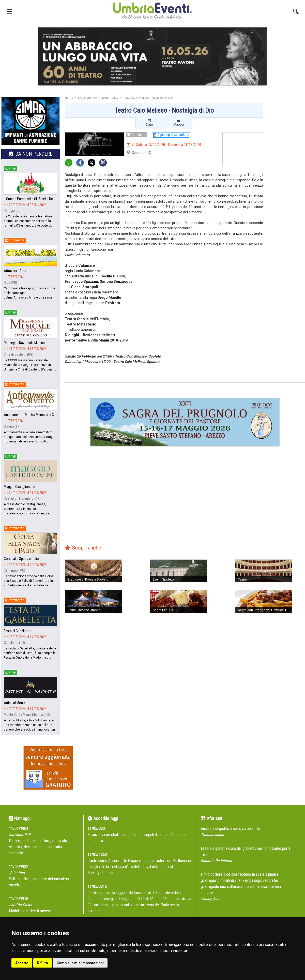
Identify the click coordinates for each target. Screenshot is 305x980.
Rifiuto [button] (43, 963)
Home (69, 98)
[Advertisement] (286, 117)
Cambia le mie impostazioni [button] (80, 963)
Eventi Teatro (110, 98)
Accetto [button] (22, 963)
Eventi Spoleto (87, 98)
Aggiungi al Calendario (171, 135)
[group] (152, 56)
